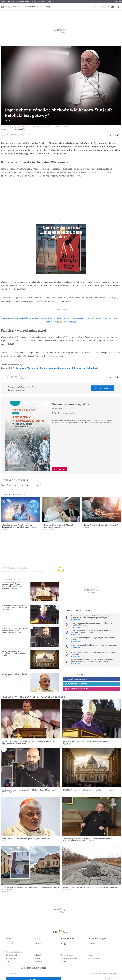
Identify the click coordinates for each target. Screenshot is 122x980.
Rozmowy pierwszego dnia (71, 404)
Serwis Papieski (48, 529)
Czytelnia (38, 944)
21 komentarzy (76, 627)
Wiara (40, 7)
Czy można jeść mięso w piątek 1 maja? (101, 525)
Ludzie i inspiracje (94, 958)
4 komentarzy (76, 620)
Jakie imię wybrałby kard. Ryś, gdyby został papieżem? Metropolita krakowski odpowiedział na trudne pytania (88, 840)
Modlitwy (64, 961)
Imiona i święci (38, 961)
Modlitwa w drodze (23, 1)
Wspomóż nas (103, 388)
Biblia (3, 1)
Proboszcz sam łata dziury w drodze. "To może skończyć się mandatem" (90, 887)
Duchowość (38, 955)
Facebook (113, 1)
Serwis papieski (11, 955)
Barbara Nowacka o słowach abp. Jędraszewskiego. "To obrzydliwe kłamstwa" (14, 607)
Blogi (34, 1)
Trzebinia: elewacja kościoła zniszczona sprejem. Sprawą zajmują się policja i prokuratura (31, 888)
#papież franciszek (9, 485)
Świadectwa (38, 958)
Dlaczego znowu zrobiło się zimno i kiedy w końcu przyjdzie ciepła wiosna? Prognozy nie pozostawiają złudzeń (93, 660)
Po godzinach (68, 939)
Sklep (49, 1)
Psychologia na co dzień (69, 958)
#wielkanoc (26, 485)
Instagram (120, 1)
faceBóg (41, 1)
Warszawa (98, 7)
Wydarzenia (18, 7)
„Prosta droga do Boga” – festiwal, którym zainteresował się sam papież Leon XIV (19, 527)
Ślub (8, 961)
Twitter (116, 1)
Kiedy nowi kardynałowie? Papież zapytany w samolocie (58, 526)
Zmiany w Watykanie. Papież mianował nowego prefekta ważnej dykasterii (57, 368)
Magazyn (11, 1)
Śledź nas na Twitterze (76, 684)
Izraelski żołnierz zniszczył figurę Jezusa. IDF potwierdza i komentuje (93, 653)
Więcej (47, 7)
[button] (112, 7)
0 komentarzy (76, 642)
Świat (9, 939)
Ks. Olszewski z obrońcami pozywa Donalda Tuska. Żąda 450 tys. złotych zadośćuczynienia (15, 630)
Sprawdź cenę (60, 469)
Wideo (92, 944)
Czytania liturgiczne (68, 955)
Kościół (8, 121)
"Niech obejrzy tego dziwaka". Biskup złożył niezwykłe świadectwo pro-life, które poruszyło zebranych (13, 586)
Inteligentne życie (98, 939)
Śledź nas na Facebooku (76, 679)
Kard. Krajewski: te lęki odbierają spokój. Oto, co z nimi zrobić (14, 675)
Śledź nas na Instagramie (76, 689)
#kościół (38, 485)
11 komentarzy (76, 634)
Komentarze (30, 7)
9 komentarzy (76, 656)
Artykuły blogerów (12, 958)
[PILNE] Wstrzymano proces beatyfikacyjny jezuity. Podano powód (13, 653)
